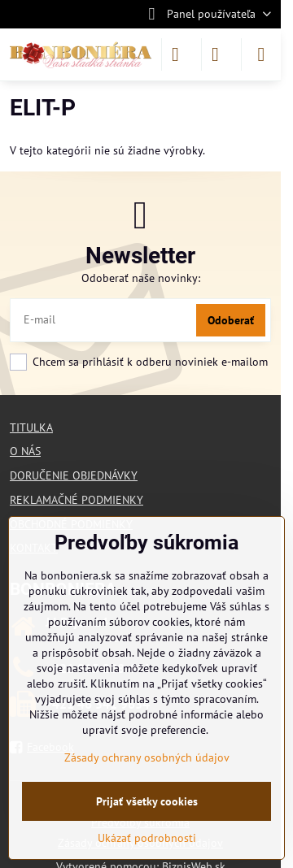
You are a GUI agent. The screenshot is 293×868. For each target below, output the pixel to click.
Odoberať (231, 320)
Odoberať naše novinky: (141, 278)
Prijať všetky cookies (147, 801)
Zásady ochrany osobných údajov (147, 757)
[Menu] (261, 54)
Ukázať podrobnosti (147, 838)
